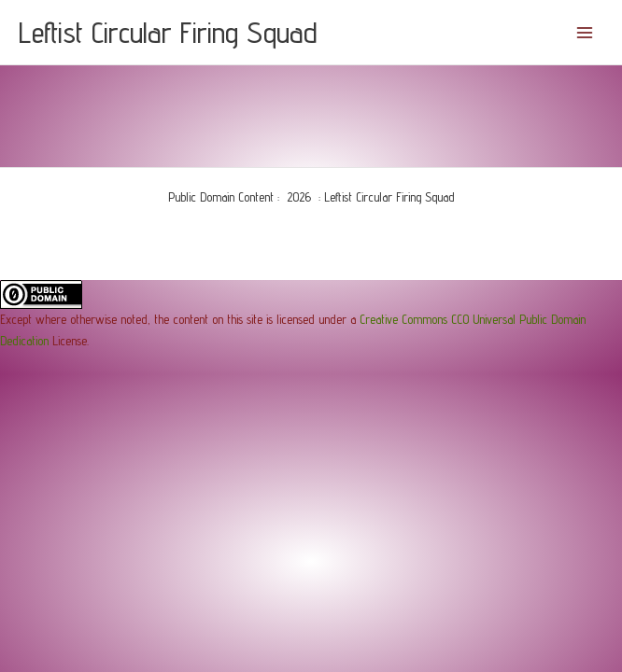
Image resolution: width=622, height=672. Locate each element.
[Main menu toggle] (585, 32)
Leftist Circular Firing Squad (168, 32)
